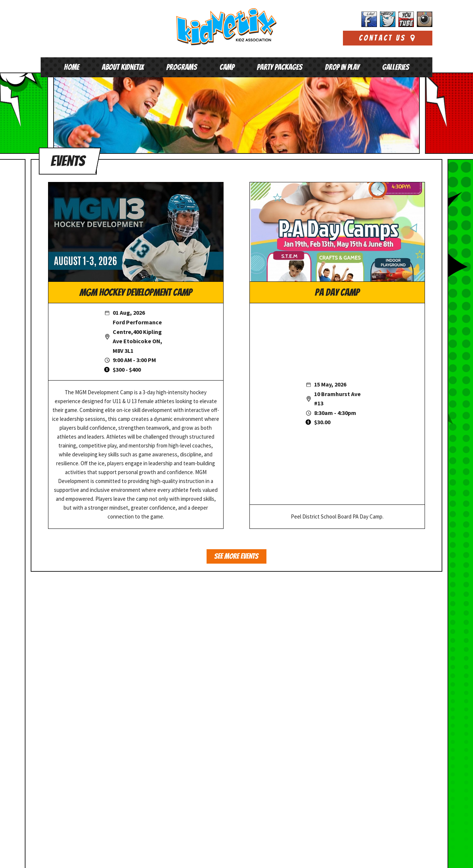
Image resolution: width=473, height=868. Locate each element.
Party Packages (280, 67)
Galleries (396, 67)
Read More (335, 826)
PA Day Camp (337, 293)
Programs (182, 67)
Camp (227, 67)
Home (72, 67)
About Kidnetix (123, 67)
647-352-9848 (81, 715)
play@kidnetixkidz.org (80, 722)
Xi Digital (422, 856)
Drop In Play (342, 67)
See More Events (236, 556)
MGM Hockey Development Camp (136, 293)
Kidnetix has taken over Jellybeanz (363, 716)
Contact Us (388, 38)
